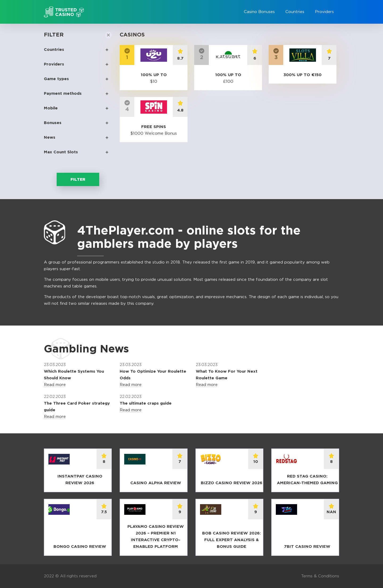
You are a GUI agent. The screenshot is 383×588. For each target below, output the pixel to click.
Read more (55, 385)
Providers (324, 12)
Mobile (51, 108)
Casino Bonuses (259, 12)
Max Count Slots (61, 152)
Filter (78, 180)
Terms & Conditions (320, 576)
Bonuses (53, 123)
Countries (295, 12)
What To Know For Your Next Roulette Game (227, 375)
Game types (56, 79)
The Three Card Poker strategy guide (77, 407)
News (50, 137)
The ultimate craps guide (146, 403)
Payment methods (63, 94)
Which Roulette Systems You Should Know (74, 375)
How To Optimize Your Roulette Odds (153, 375)
